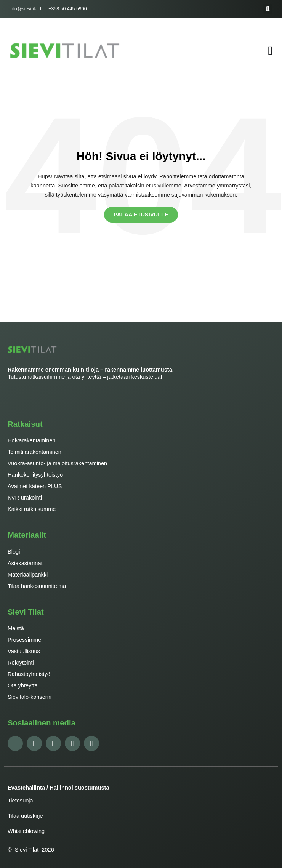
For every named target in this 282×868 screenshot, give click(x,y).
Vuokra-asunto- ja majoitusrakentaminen (57, 463)
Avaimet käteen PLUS (35, 486)
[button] (268, 9)
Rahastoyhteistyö (29, 674)
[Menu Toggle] (270, 51)
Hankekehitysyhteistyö (35, 475)
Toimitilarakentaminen (34, 452)
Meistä (16, 628)
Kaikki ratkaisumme (32, 509)
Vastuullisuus (24, 651)
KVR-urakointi (25, 498)
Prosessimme (24, 640)
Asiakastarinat (25, 563)
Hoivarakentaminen (32, 440)
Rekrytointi (21, 663)
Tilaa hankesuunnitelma (37, 586)
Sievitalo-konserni (30, 697)
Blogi (14, 552)
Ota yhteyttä (23, 685)
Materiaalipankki (28, 575)
